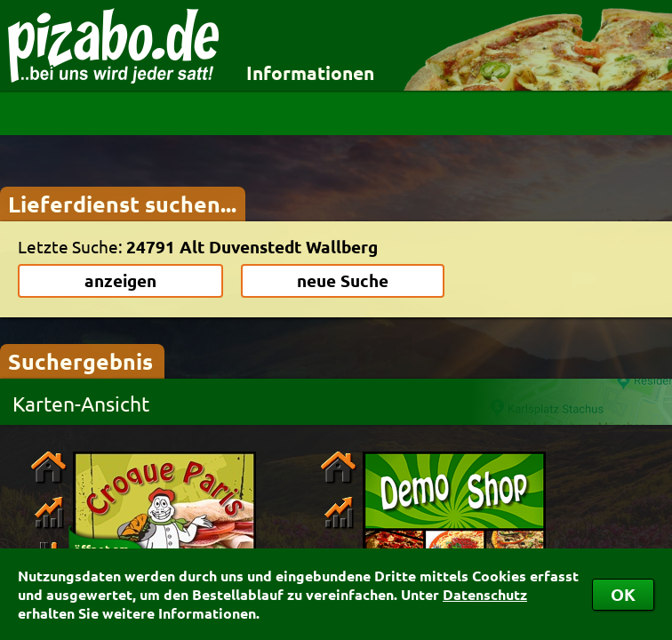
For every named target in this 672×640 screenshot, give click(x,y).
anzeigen (120, 280)
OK (623, 594)
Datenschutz (485, 594)
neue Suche (343, 280)
